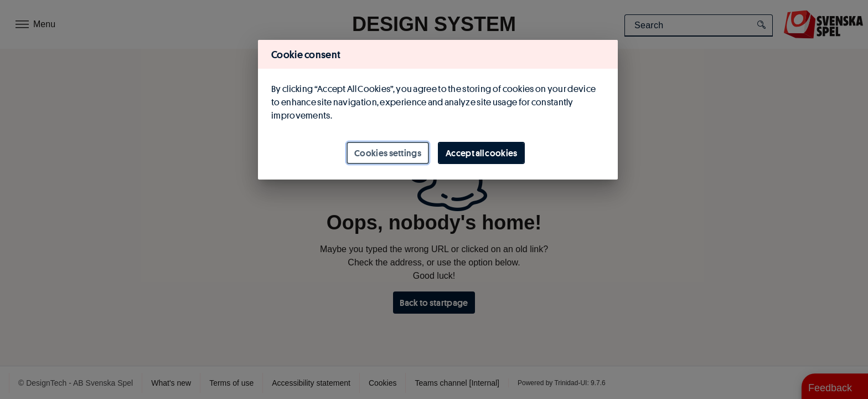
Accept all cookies (481, 153)
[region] (438, 110)
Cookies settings (388, 153)
